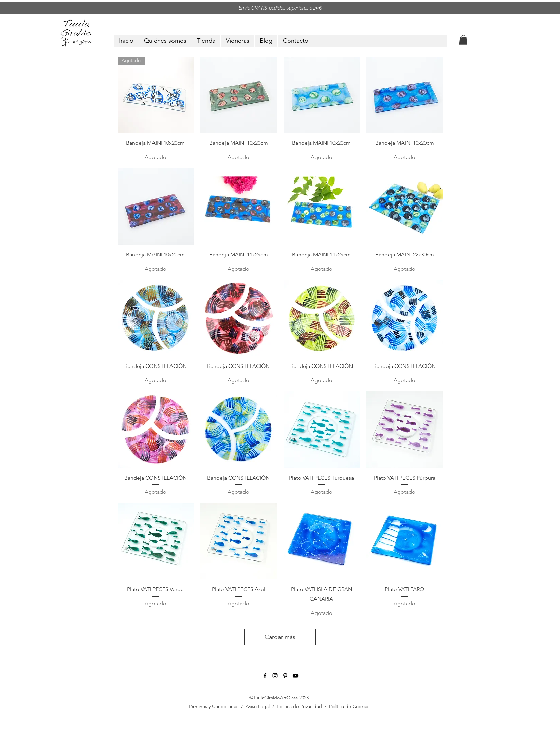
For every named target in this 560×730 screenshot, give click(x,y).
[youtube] (295, 676)
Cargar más (280, 637)
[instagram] (275, 676)
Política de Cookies (349, 706)
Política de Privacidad (299, 706)
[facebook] (265, 676)
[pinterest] (285, 676)
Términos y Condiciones (213, 706)
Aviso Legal (258, 706)
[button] (463, 40)
